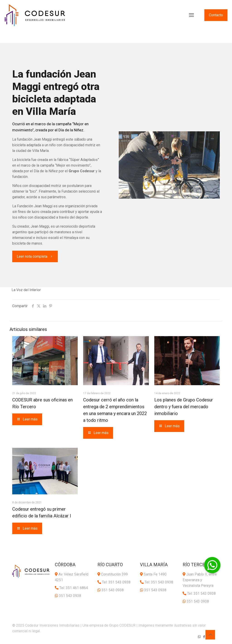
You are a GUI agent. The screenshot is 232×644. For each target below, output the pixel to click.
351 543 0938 (70, 596)
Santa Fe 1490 (155, 574)
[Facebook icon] (204, 637)
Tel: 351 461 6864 (74, 588)
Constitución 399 (114, 574)
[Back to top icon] (210, 635)
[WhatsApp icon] (199, 637)
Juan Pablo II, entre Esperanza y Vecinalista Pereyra (200, 580)
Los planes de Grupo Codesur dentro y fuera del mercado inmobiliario (184, 407)
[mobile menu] (191, 15)
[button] (212, 565)
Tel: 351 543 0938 (116, 582)
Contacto (216, 15)
